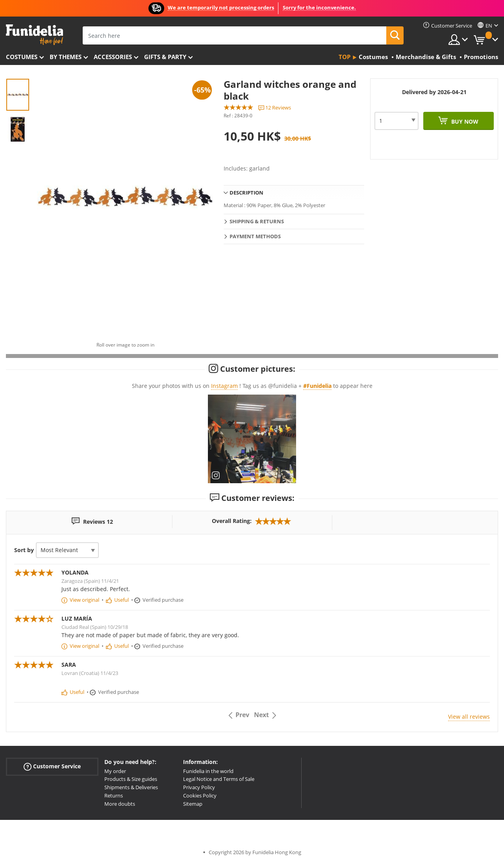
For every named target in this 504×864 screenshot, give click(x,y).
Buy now (464, 121)
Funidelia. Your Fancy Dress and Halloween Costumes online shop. (34, 35)
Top (345, 57)
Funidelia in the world (208, 771)
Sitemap (193, 804)
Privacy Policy (199, 787)
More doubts (120, 804)
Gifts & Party (165, 57)
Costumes (22, 57)
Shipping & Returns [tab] (257, 221)
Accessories (113, 57)
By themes (66, 57)
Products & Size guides (131, 779)
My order (115, 771)
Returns (114, 795)
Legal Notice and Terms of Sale (219, 779)
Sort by (24, 550)
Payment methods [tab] (255, 236)
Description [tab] (246, 193)
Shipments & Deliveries (131, 787)
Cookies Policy (200, 795)
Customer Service (52, 766)
